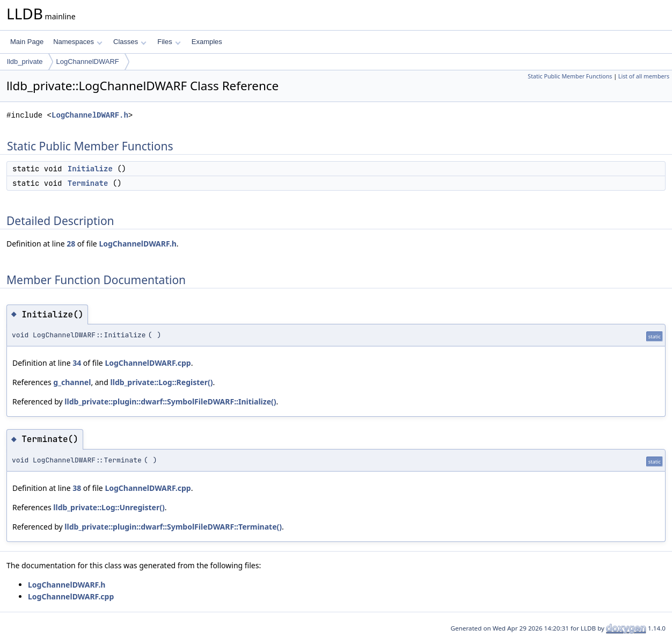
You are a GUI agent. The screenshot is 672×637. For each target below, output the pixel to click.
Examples (207, 42)
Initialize (90, 169)
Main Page (27, 42)
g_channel (72, 382)
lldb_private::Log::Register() (162, 382)
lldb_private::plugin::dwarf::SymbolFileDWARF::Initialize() (170, 401)
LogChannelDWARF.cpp (148, 363)
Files (169, 42)
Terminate (88, 183)
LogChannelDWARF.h (90, 115)
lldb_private (25, 61)
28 (71, 244)
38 (77, 488)
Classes (130, 42)
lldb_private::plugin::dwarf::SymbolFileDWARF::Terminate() (173, 527)
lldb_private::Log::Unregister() (109, 507)
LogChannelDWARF (88, 61)
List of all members (644, 76)
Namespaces (78, 42)
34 (77, 363)
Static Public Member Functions (570, 76)
